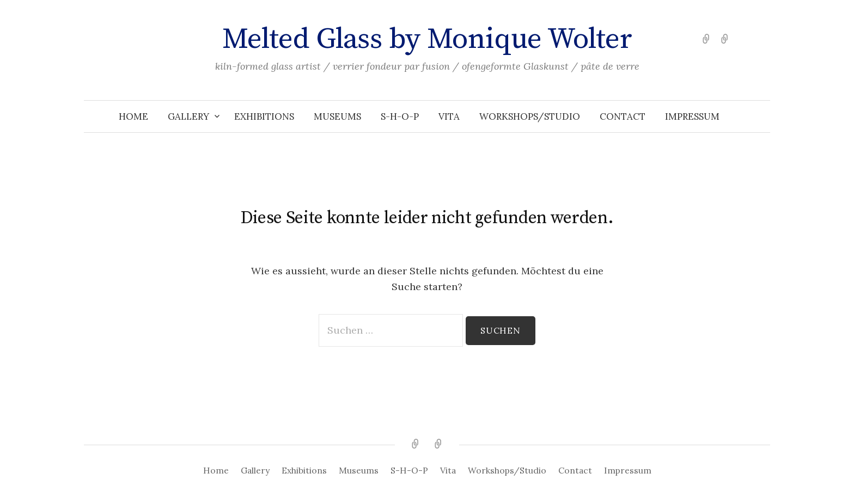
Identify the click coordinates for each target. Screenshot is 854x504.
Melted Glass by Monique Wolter (427, 39)
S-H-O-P (400, 116)
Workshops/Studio (530, 116)
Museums (337, 116)
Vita (449, 116)
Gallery (188, 116)
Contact (623, 116)
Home (133, 116)
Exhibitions (264, 116)
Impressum (692, 116)
